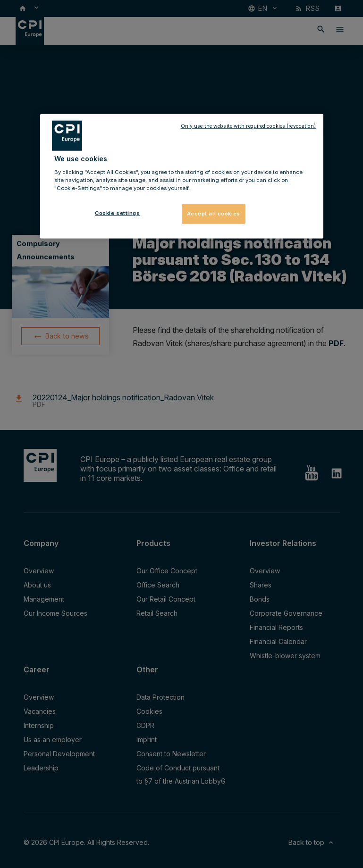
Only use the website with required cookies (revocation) (249, 126)
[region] (182, 176)
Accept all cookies (214, 214)
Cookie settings (118, 213)
